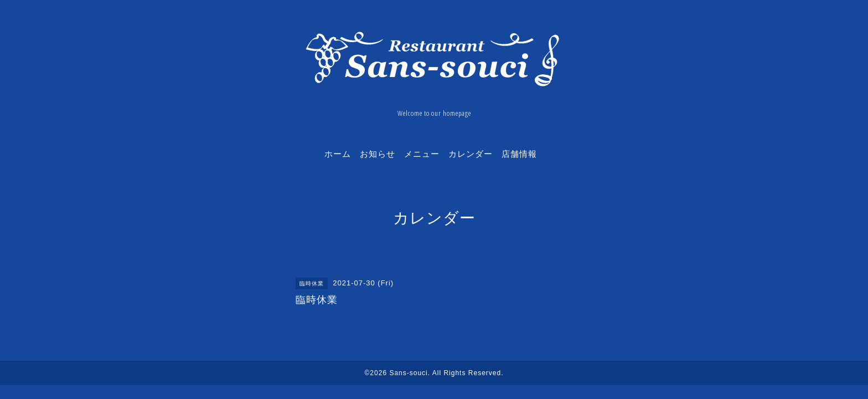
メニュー (422, 154)
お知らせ (378, 154)
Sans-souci (408, 373)
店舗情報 (519, 154)
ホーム (338, 154)
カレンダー (471, 154)
